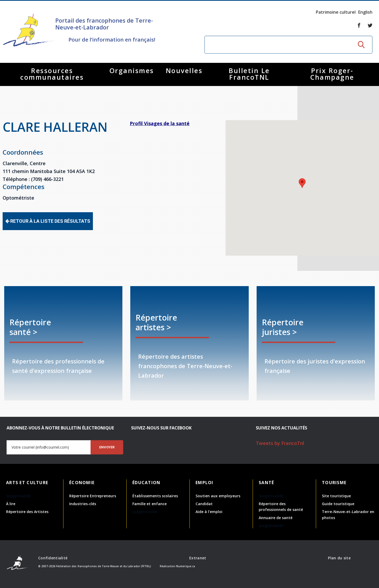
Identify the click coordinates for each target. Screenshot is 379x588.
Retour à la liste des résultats (48, 221)
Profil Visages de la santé (160, 123)
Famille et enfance (149, 504)
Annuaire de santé (276, 518)
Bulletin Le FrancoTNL (249, 74)
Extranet (198, 558)
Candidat (204, 504)
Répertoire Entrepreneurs (93, 496)
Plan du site (339, 558)
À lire (11, 504)
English (365, 12)
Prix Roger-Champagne (332, 74)
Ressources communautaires (52, 74)
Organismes (132, 70)
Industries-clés (83, 504)
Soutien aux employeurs (218, 496)
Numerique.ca (186, 566)
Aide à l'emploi (209, 512)
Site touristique (336, 496)
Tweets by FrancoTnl (280, 443)
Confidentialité (53, 558)
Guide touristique (338, 504)
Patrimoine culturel (336, 12)
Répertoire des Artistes (27, 512)
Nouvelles (184, 70)
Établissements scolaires (155, 496)
